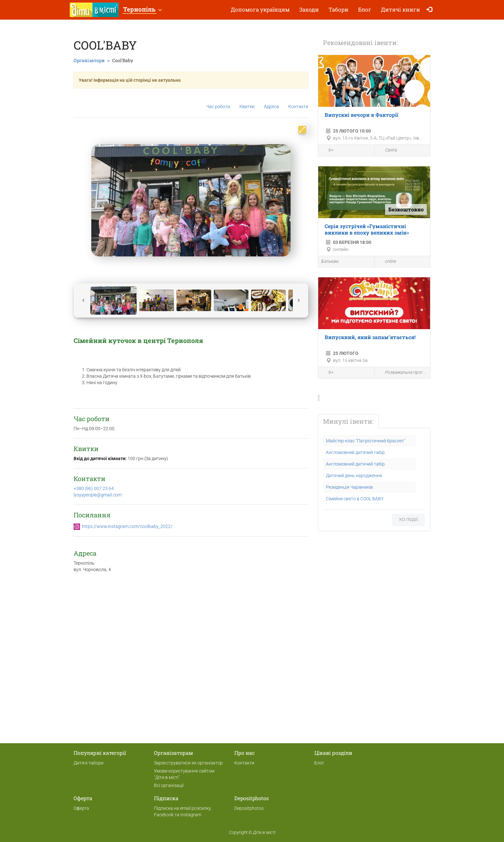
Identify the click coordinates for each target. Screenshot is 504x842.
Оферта (81, 808)
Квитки (247, 101)
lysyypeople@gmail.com (98, 495)
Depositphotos (249, 808)
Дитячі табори (89, 763)
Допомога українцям (260, 9)
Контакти (298, 102)
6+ (328, 151)
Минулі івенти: (348, 421)
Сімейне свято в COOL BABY (355, 499)
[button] (142, 10)
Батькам (330, 261)
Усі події (408, 519)
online (387, 262)
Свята (387, 150)
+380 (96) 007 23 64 (94, 488)
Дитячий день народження (354, 476)
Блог (365, 9)
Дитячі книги (401, 9)
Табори (338, 9)
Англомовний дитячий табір (355, 452)
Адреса (271, 101)
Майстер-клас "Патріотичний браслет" (366, 441)
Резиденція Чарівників (349, 487)
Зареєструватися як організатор (188, 763)
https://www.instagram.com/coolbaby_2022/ (127, 526)
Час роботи (218, 102)
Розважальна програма (402, 373)
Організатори (89, 60)
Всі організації (169, 785)
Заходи (309, 9)
